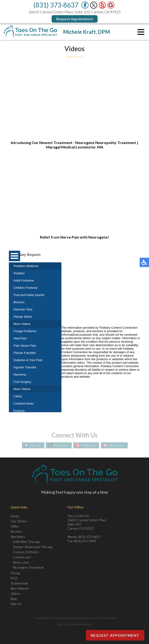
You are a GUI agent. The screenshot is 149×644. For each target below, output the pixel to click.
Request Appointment (75, 19)
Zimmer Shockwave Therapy (33, 547)
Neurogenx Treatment (28, 567)
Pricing (15, 573)
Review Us (117, 445)
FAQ (14, 578)
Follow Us (61, 445)
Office (15, 526)
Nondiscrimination (81, 624)
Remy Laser (21, 562)
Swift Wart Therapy (27, 542)
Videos (15, 593)
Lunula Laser (22, 557)
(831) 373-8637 (56, 5)
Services (16, 531)
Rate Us (16, 604)
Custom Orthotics (26, 552)
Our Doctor (19, 521)
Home (15, 516)
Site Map (63, 624)
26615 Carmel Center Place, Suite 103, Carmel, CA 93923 (75, 12)
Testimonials (19, 583)
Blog (14, 599)
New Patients (20, 588)
